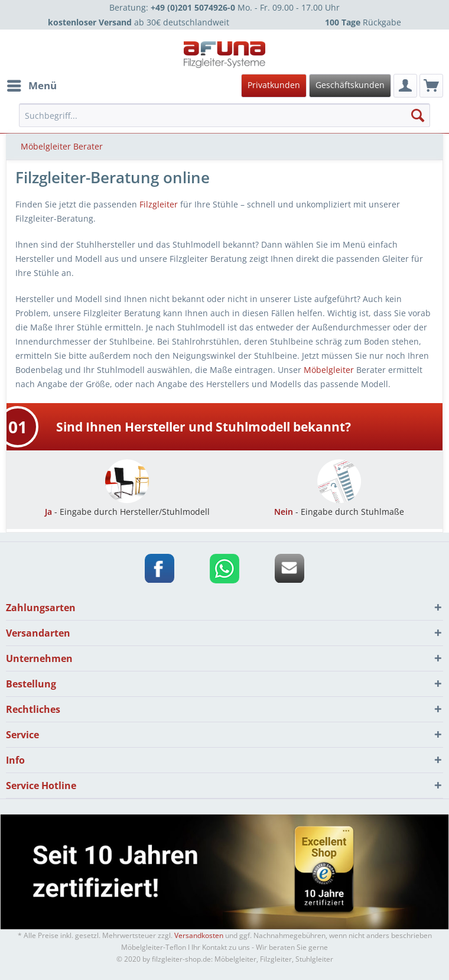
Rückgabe (363, 22)
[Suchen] (418, 115)
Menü (32, 84)
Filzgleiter (159, 204)
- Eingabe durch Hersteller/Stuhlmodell (127, 506)
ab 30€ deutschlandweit (139, 22)
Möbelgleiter (329, 370)
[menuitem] (223, 86)
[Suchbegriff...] (224, 115)
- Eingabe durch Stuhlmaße (339, 506)
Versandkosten (199, 935)
